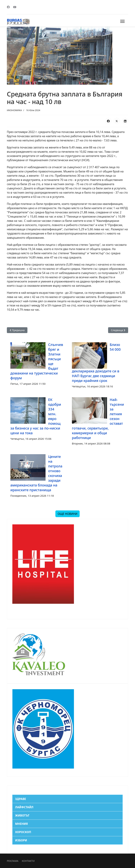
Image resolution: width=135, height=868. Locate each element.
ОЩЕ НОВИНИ (67, 514)
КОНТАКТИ (28, 861)
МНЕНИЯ (21, 824)
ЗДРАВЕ (21, 799)
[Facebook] (8, 7)
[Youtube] (15, 7)
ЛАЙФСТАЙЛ (24, 807)
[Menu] (122, 21)
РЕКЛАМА (13, 861)
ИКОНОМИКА (14, 110)
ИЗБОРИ (21, 840)
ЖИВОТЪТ (22, 815)
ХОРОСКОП (23, 832)
